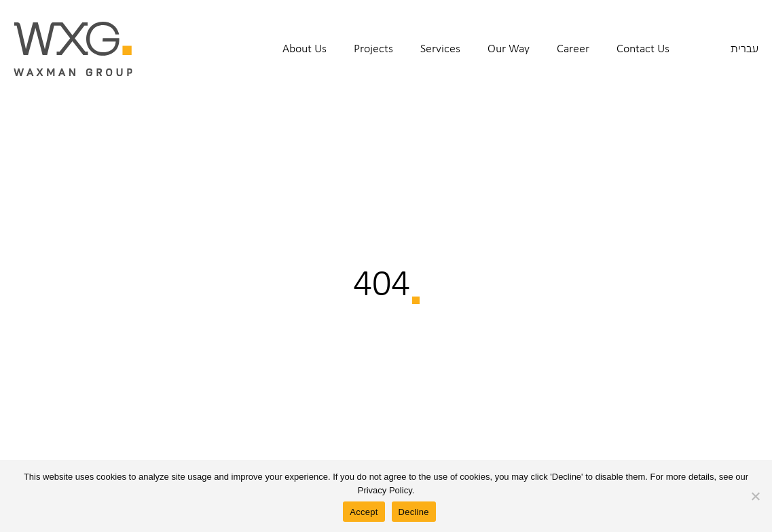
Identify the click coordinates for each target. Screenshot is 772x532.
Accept (364, 512)
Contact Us (643, 48)
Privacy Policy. (386, 490)
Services (440, 48)
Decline (414, 512)
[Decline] (755, 496)
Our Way (509, 48)
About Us (305, 48)
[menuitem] (305, 57)
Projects (373, 48)
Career (573, 48)
